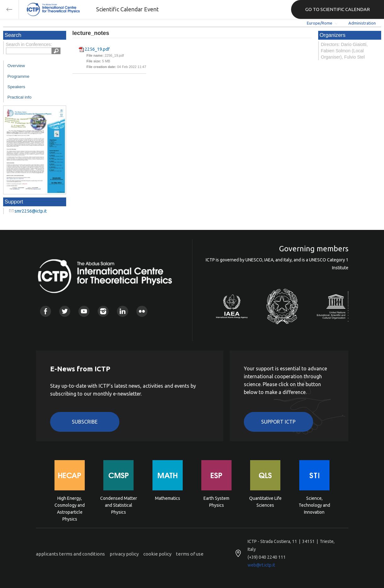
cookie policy (157, 554)
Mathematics (168, 498)
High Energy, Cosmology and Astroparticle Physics (70, 505)
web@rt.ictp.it (261, 565)
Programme (19, 76)
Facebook (46, 311)
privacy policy (124, 554)
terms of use (190, 554)
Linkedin (122, 311)
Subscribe (85, 422)
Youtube (84, 311)
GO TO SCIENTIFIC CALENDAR (338, 9)
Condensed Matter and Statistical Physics (119, 505)
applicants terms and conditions (70, 554)
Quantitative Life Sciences (265, 502)
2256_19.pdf (97, 49)
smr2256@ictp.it (31, 211)
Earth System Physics (216, 502)
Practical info (20, 97)
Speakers (16, 87)
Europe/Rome (320, 23)
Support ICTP (278, 422)
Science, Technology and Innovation (314, 505)
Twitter (65, 311)
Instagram (103, 311)
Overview (16, 66)
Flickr (142, 311)
